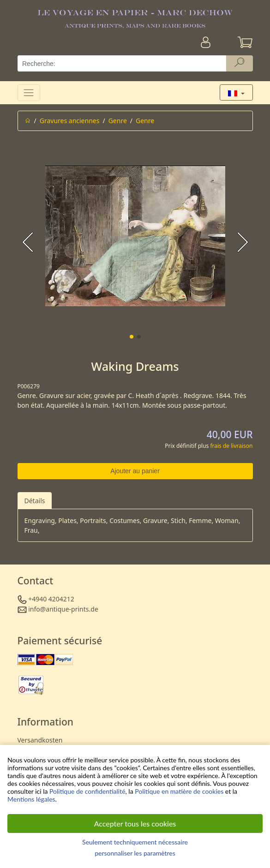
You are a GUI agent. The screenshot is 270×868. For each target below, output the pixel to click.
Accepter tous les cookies (135, 823)
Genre (118, 121)
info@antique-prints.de (63, 609)
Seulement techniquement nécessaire (135, 842)
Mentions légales (31, 799)
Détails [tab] (35, 501)
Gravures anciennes (70, 121)
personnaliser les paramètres (135, 853)
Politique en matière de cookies (179, 791)
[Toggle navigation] (29, 92)
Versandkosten (40, 740)
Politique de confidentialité (87, 791)
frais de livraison (231, 446)
